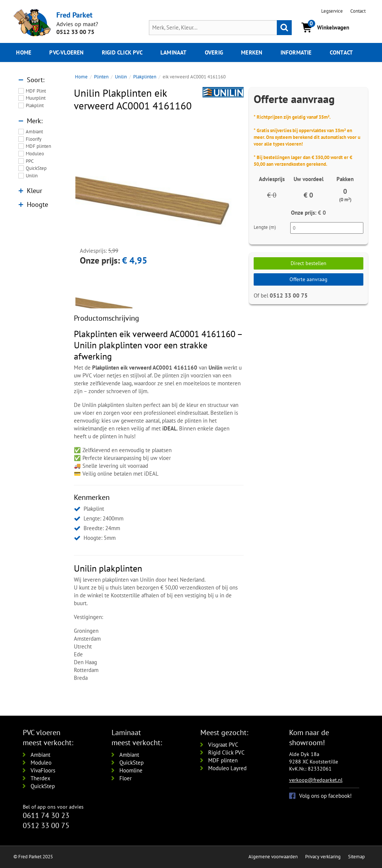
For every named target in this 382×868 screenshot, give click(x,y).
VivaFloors (43, 770)
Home (24, 52)
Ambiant (34, 132)
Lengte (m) (265, 227)
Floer (126, 778)
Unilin (32, 176)
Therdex (40, 778)
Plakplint (35, 105)
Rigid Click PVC (226, 752)
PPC (30, 161)
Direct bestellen (309, 263)
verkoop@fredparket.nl (316, 780)
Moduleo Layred (227, 768)
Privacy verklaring (323, 857)
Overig (214, 52)
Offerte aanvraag (309, 279)
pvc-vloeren (66, 52)
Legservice (332, 11)
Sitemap (356, 857)
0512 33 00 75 (75, 32)
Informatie (296, 52)
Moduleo (35, 154)
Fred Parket (74, 15)
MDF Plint (36, 91)
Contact (358, 11)
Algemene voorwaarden (273, 857)
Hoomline (131, 770)
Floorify (34, 139)
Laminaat (174, 52)
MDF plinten (38, 146)
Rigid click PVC (122, 52)
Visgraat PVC (223, 745)
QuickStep (36, 168)
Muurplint (36, 98)
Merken (252, 52)
